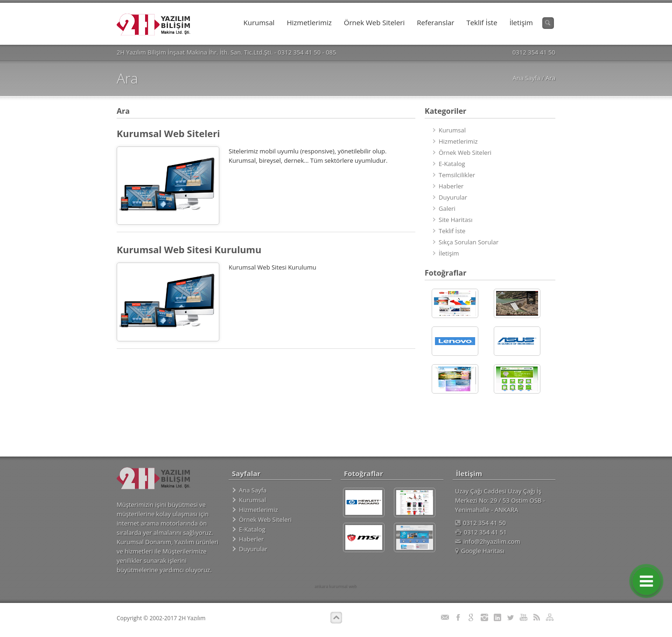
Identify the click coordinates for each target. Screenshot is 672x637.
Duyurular (453, 197)
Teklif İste (482, 22)
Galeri (447, 208)
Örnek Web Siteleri (374, 22)
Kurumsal (259, 22)
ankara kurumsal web (336, 586)
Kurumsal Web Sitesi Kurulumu (189, 250)
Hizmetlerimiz (309, 22)
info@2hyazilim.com (488, 541)
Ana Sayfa (526, 78)
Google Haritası (480, 551)
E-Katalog (452, 164)
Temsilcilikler (457, 175)
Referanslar (435, 22)
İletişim (521, 22)
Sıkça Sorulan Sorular (469, 242)
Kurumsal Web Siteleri (168, 134)
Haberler (451, 186)
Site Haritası (455, 220)
